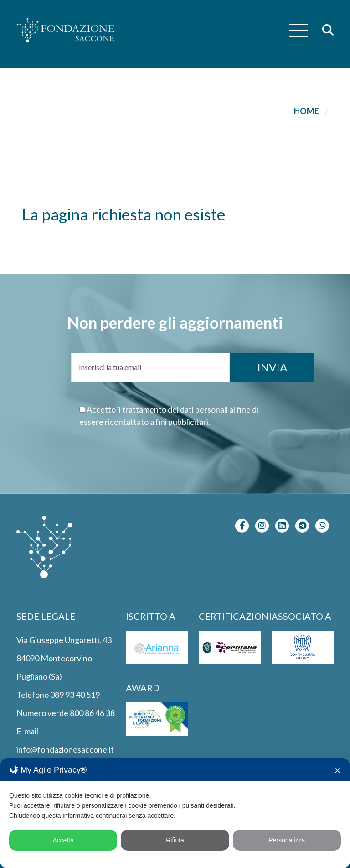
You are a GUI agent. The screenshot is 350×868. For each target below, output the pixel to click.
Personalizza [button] (287, 840)
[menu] (299, 31)
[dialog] (175, 813)
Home (306, 111)
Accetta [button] (63, 840)
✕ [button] (337, 771)
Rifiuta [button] (175, 840)
